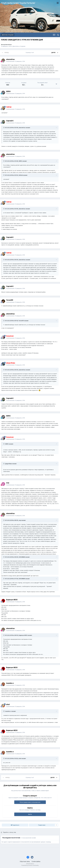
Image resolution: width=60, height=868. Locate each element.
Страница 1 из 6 (30, 53)
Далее (53, 53)
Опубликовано (16, 61)
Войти (30, 814)
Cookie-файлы (36, 861)
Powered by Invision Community (30, 865)
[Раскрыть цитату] (4, 128)
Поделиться (15, 825)
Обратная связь (25, 861)
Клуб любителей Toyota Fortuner (18, 3)
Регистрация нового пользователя (30, 802)
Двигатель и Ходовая (19, 46)
